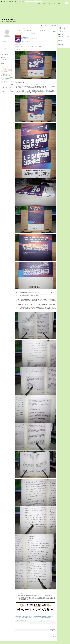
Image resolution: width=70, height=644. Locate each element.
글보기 (42, 26)
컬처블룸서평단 (48, 618)
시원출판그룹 (9, 73)
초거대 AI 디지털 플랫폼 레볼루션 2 (28, 36)
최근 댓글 (60, 41)
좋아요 (39, 620)
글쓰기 (55, 3)
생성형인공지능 (34, 616)
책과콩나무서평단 (9, 77)
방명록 (2, 64)
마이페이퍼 (3, 57)
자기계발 (3, 74)
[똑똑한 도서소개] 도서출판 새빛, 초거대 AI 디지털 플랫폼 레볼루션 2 (32, 30)
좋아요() (24, 620)
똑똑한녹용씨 (9, 69)
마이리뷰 (3, 51)
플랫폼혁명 (45, 616)
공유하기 (43, 620)
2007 (7, 88)
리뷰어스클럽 (7, 72)
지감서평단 (7, 74)
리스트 (2, 46)
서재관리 (51, 3)
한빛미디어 (7, 81)
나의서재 (40, 3)
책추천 (3, 78)
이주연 (33, 618)
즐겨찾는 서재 (61, 3)
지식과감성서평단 (7, 76)
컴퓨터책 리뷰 (6, 54)
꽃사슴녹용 (46, 34)
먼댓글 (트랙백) (61, 45)
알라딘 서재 (5, 2)
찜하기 (48, 620)
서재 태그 (3, 67)
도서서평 (4, 69)
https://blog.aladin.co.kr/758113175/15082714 (23, 34)
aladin (9, 101)
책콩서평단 (8, 78)
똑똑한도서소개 (4, 70)
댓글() (54, 32)
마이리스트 (5, 48)
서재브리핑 (45, 3)
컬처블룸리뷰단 (6, 80)
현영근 (30, 618)
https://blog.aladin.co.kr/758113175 (9, 21)
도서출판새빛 (51, 616)
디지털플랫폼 (40, 616)
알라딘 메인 (14, 2)
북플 (10, 2)
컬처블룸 (36, 618)
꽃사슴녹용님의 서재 (8, 20)
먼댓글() (20, 620)
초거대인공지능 (27, 616)
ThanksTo (53, 620)
